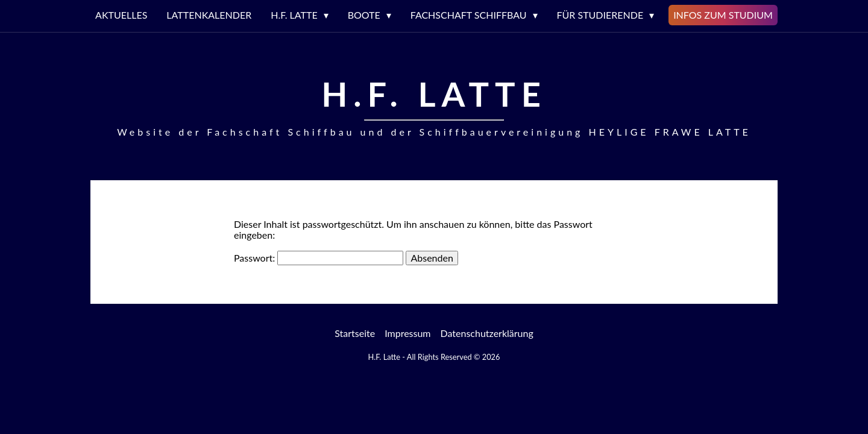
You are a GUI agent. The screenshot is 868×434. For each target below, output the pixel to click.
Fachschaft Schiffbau (469, 15)
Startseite (355, 333)
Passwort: (319, 258)
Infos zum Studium (723, 15)
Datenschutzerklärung (487, 333)
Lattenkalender (209, 15)
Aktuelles (121, 15)
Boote (364, 15)
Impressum (407, 333)
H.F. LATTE (294, 15)
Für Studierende (600, 15)
